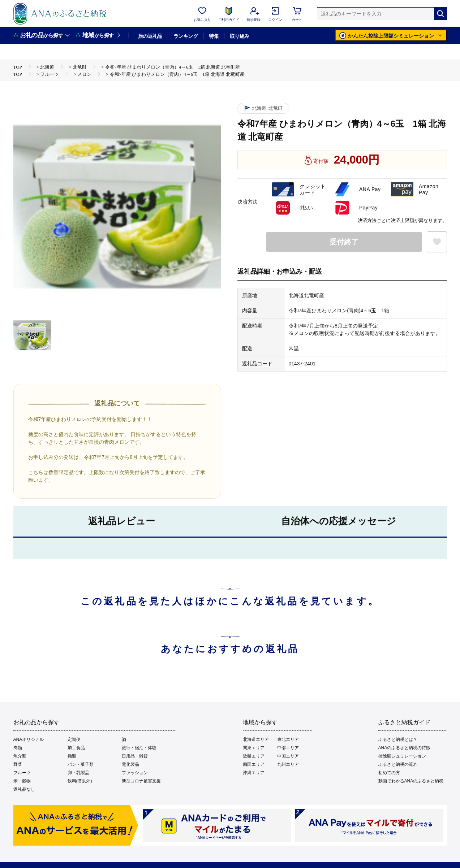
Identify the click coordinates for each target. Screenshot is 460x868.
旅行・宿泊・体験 (139, 748)
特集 (214, 36)
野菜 (18, 764)
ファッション (135, 773)
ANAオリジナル (29, 739)
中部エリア (288, 748)
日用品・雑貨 (135, 756)
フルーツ (22, 773)
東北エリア (288, 739)
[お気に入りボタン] (437, 242)
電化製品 (130, 764)
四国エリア (254, 764)
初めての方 (389, 773)
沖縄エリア (254, 773)
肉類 (18, 748)
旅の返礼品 (150, 36)
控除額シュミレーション (402, 756)
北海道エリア (256, 739)
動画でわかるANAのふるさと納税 (411, 781)
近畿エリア (254, 756)
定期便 (74, 739)
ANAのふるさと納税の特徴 (405, 748)
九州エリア (288, 764)
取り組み (240, 36)
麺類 (72, 756)
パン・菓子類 (81, 764)
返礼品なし (24, 789)
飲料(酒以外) (80, 781)
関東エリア (254, 748)
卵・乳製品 (78, 773)
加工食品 (76, 748)
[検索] (440, 14)
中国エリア (288, 756)
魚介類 (20, 756)
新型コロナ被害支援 (141, 781)
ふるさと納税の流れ (398, 764)
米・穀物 (22, 781)
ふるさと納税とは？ (398, 739)
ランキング (186, 36)
